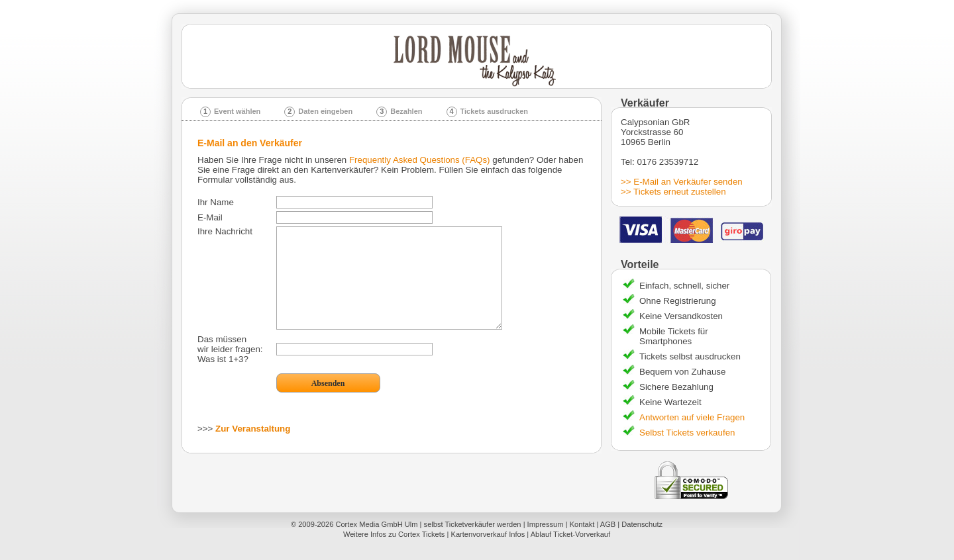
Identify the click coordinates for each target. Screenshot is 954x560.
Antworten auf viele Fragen (692, 417)
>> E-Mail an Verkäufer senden (682, 182)
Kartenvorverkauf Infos (488, 534)
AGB (608, 524)
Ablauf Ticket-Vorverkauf (570, 534)
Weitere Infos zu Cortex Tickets (394, 534)
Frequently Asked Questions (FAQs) (420, 160)
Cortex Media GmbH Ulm (376, 524)
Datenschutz (642, 524)
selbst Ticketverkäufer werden (473, 524)
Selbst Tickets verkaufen (687, 433)
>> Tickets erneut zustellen (673, 192)
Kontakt (582, 524)
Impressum (546, 524)
